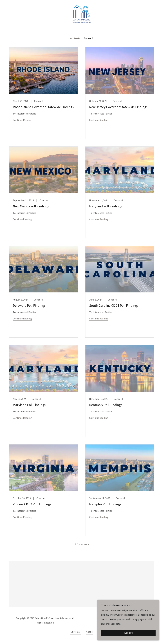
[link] (81, 14)
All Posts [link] (75, 38)
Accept (128, 633)
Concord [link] (88, 38)
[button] (12, 14)
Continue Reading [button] (22, 120)
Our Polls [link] (76, 632)
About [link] (89, 632)
